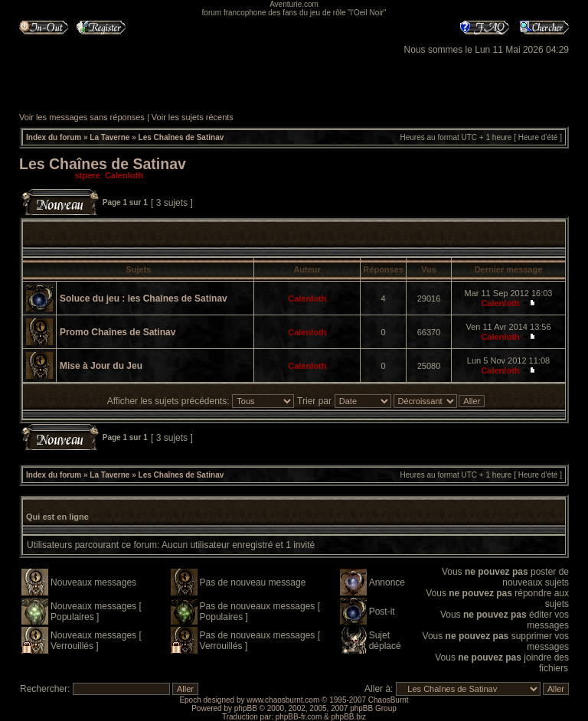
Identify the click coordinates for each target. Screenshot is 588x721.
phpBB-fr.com (299, 717)
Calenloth (124, 175)
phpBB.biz (348, 717)
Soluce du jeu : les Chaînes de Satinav (144, 299)
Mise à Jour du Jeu (101, 366)
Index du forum (54, 137)
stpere (88, 175)
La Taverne (109, 137)
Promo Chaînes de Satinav (118, 332)
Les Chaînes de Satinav (181, 137)
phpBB (246, 708)
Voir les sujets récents (193, 117)
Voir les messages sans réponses (82, 117)
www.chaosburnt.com (283, 700)
